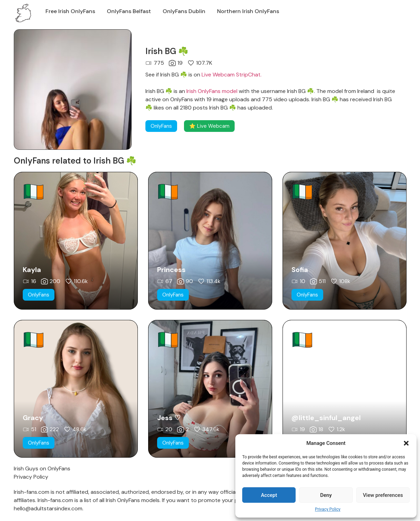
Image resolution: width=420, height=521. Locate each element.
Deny (326, 495)
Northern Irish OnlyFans (248, 11)
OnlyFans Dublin (184, 11)
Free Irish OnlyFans (70, 11)
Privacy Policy (328, 509)
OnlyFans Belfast (129, 11)
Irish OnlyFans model (212, 91)
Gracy (33, 418)
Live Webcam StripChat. (232, 75)
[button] (406, 443)
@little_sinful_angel (326, 418)
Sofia (300, 270)
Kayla (32, 270)
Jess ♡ (169, 418)
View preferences (383, 495)
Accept (269, 495)
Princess (171, 270)
